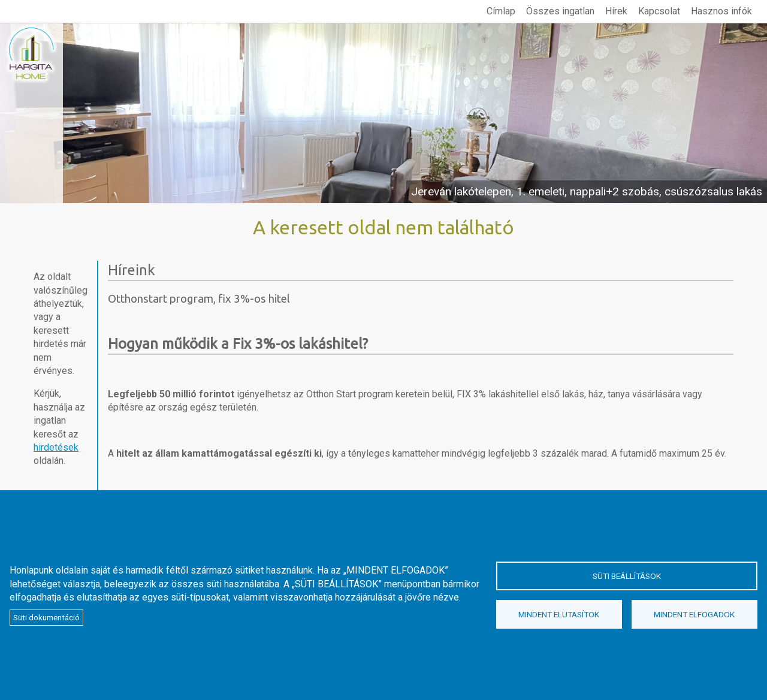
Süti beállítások (627, 576)
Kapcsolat (659, 11)
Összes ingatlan (560, 11)
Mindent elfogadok (694, 614)
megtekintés (383, 113)
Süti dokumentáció (46, 617)
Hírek (616, 11)
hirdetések (56, 447)
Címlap (501, 11)
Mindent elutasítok (559, 614)
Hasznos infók (721, 11)
